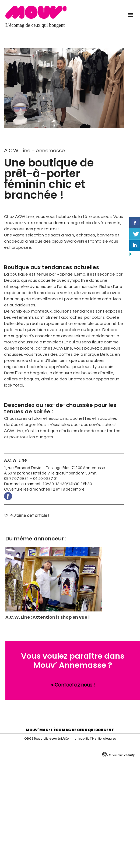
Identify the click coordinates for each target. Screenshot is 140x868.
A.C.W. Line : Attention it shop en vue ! (48, 617)
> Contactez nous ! (73, 685)
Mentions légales (104, 739)
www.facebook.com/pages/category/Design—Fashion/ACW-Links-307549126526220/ (64, 496)
